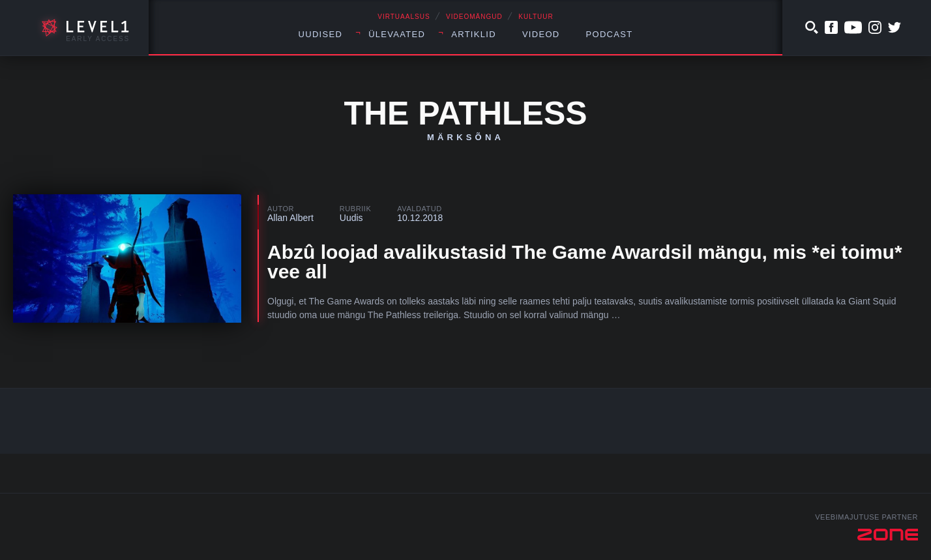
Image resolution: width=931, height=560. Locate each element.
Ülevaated (397, 34)
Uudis (351, 218)
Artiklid (474, 34)
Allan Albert (290, 218)
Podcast (610, 34)
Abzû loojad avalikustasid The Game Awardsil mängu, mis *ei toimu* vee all (585, 262)
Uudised (321, 34)
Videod (541, 34)
